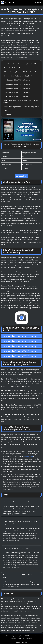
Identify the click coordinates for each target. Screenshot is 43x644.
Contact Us (34, 636)
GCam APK (10, 3)
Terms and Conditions (18, 639)
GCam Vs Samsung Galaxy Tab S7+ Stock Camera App (20, 72)
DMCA (27, 636)
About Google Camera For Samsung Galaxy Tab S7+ (20, 64)
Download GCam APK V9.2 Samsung (17, 80)
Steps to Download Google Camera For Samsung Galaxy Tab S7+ (21, 101)
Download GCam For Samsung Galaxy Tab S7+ (18, 76)
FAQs (5, 111)
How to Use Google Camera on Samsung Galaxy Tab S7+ (21, 107)
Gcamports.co (29, 456)
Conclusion (7, 115)
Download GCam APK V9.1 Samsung (17, 84)
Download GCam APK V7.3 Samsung (17, 96)
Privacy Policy (10, 636)
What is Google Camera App (12, 68)
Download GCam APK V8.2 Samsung (17, 92)
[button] (22, 176)
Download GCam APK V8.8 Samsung (17, 88)
